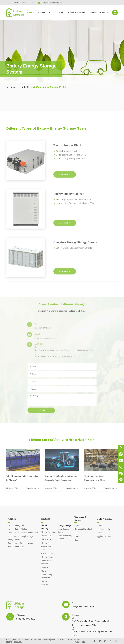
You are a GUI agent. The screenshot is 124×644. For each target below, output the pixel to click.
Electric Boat (46, 543)
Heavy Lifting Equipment (47, 576)
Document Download (83, 529)
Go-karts (44, 567)
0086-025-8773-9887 (42, 329)
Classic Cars (46, 539)
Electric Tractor (47, 557)
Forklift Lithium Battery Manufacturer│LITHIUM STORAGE (43, 640)
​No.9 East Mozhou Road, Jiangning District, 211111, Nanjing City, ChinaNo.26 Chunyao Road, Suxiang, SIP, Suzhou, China (63, 353)
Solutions (42, 12)
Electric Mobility (45, 527)
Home (13, 87)
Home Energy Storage (63, 531)
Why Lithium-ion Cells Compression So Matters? (22, 479)
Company (93, 12)
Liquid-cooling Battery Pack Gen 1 (71, 156)
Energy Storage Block (67, 147)
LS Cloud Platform (57, 12)
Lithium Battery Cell (16, 525)
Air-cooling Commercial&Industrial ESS (73, 201)
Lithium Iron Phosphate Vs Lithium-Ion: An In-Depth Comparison (61, 479)
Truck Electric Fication (47, 548)
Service (77, 525)
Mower (44, 571)
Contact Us (105, 12)
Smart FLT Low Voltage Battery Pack (23, 533)
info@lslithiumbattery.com (44, 339)
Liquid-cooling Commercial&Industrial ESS (75, 205)
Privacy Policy (80, 642)
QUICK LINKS (104, 519)
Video (77, 536)
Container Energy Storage (65, 537)
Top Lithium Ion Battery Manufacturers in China (95, 479)
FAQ (76, 533)
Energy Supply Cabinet (68, 195)
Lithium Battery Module (17, 529)
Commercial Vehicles (46, 562)
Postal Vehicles (47, 553)
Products (30, 12)
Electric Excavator (45, 583)
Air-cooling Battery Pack (67, 152)
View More (64, 176)
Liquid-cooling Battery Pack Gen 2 (71, 160)
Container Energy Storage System (75, 243)
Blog (76, 540)
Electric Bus (46, 536)
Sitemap (77, 640)
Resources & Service (77, 12)
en (115, 2)
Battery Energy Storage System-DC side (74, 249)
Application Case (104, 536)
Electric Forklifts (48, 532)
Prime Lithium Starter (16, 547)
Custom (100, 525)
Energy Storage (64, 525)
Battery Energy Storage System (50, 87)
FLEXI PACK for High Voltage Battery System (20, 538)
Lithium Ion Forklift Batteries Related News (62, 440)
